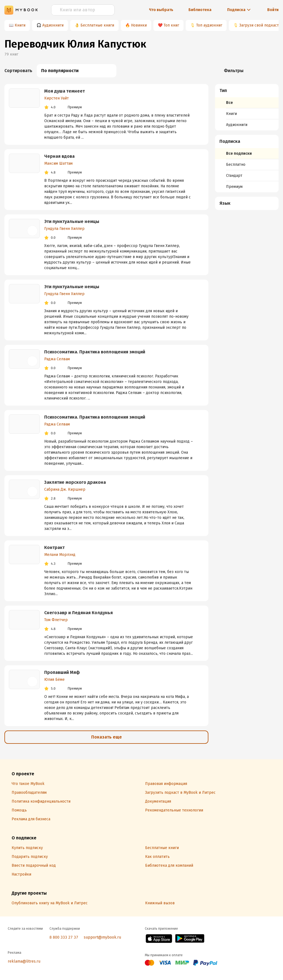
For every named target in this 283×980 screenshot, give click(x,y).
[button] (247, 91)
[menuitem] (247, 107)
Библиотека (200, 10)
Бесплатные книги (97, 25)
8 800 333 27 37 (64, 937)
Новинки (139, 25)
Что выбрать (161, 10)
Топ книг (171, 25)
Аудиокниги (53, 25)
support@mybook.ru (102, 937)
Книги (20, 25)
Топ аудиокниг (209, 25)
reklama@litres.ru (24, 961)
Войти (273, 10)
